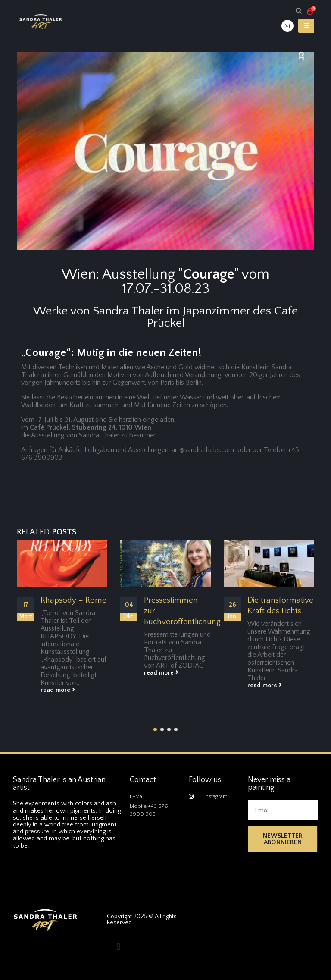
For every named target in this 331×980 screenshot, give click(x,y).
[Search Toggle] (298, 11)
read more (58, 690)
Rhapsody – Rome (73, 600)
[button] (155, 729)
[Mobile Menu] (306, 26)
